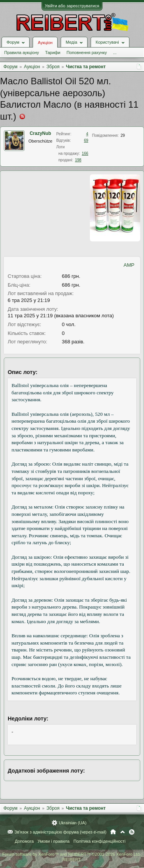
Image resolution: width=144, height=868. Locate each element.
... (115, 53)
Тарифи (53, 53)
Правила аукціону (22, 53)
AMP (129, 265)
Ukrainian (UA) (73, 823)
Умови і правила (54, 841)
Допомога (24, 841)
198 (78, 160)
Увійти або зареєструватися (72, 6)
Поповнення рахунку (87, 53)
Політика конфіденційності (99, 841)
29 (123, 135)
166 (85, 153)
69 (86, 140)
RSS (132, 832)
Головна (113, 832)
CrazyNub (40, 133)
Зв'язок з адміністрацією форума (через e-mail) (61, 832)
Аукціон (45, 43)
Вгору (122, 832)
